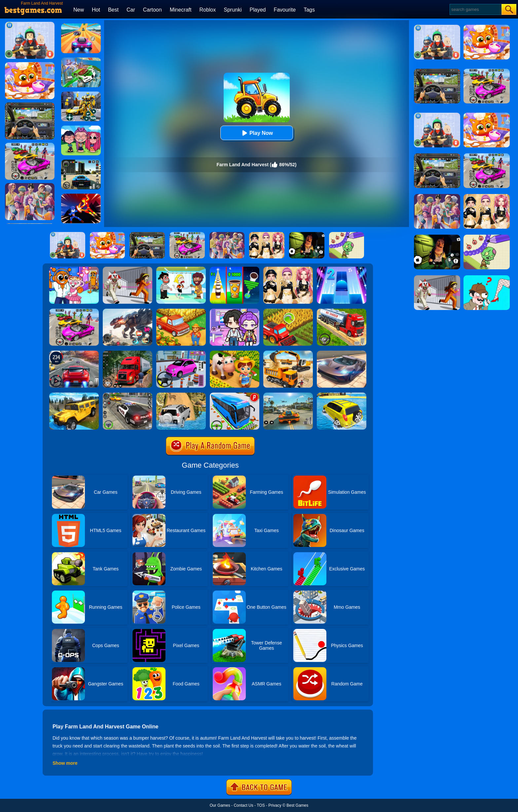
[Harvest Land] (288, 311)
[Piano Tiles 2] (342, 269)
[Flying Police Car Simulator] (81, 60)
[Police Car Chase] (128, 395)
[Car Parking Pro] (181, 353)
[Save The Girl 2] (181, 269)
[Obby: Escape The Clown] (128, 269)
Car (131, 10)
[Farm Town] (181, 311)
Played (258, 10)
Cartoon (152, 10)
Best (113, 10)
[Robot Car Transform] (81, 94)
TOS (261, 805)
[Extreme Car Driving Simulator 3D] (81, 162)
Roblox (207, 10)
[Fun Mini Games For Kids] (74, 269)
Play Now (257, 133)
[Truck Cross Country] (74, 395)
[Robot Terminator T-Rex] (128, 311)
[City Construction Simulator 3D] (288, 353)
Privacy (275, 805)
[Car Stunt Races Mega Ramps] (74, 311)
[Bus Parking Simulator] (235, 395)
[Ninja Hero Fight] (81, 196)
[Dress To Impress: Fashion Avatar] (288, 269)
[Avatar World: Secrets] (235, 311)
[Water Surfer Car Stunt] (342, 395)
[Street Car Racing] (74, 353)
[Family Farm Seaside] (235, 353)
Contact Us (243, 805)
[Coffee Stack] (235, 269)
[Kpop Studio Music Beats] (81, 128)
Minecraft (181, 10)
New (79, 10)
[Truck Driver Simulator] (342, 311)
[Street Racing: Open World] (288, 395)
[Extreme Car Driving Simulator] (342, 353)
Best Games (297, 805)
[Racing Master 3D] (81, 26)
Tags (309, 10)
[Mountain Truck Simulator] (128, 353)
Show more (65, 763)
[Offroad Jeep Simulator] (181, 395)
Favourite (285, 10)
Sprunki (233, 10)
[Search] (475, 9)
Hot (96, 10)
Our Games (220, 805)
